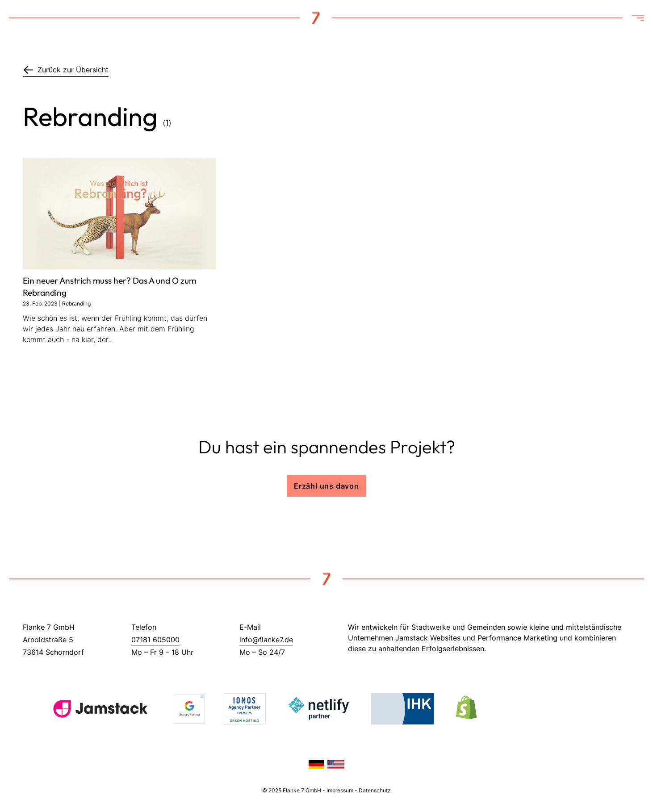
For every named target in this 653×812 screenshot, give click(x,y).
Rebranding (76, 303)
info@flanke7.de (266, 640)
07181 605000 (155, 640)
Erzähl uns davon (326, 486)
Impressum (340, 790)
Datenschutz (375, 790)
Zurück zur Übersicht (66, 70)
